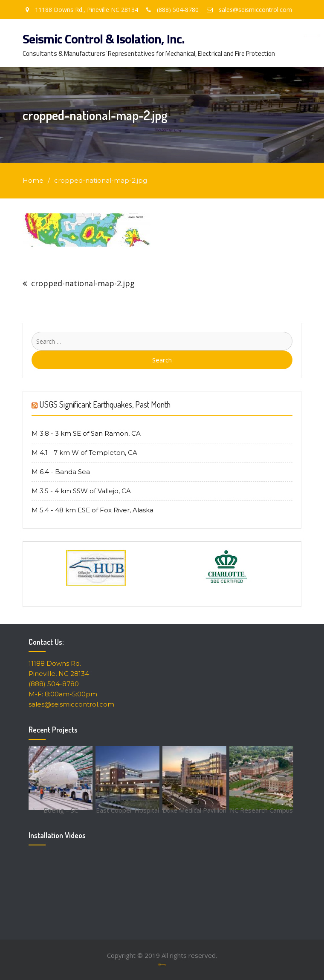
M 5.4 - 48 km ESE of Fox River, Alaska (93, 510)
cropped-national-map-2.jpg (83, 283)
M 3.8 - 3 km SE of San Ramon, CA (86, 433)
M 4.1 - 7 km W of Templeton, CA (84, 453)
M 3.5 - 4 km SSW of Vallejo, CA (81, 491)
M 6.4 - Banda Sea (61, 472)
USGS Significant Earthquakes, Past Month (105, 404)
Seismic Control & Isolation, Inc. (104, 39)
